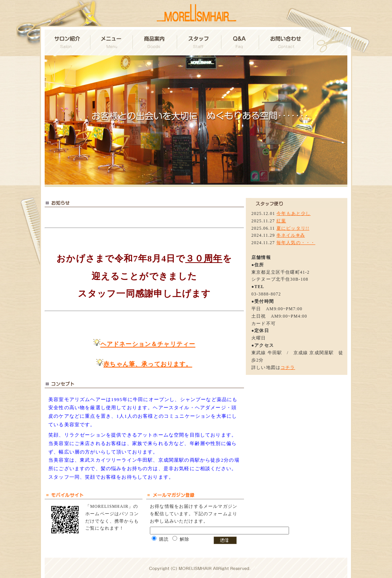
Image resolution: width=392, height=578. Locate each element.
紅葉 (281, 221)
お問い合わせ (287, 42)
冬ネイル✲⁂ (291, 235)
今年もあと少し (293, 214)
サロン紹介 (68, 42)
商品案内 (155, 42)
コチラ (288, 368)
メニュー (112, 42)
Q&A (241, 42)
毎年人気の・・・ (296, 243)
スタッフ (200, 42)
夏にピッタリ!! (293, 228)
